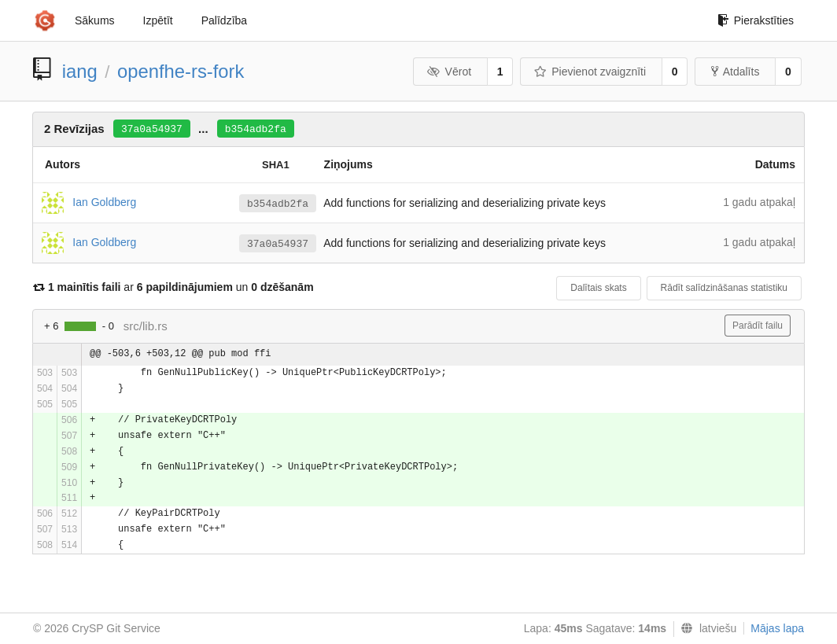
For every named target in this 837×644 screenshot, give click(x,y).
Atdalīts (736, 72)
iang (80, 71)
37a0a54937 (152, 129)
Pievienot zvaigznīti (590, 72)
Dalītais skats (598, 288)
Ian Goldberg (104, 202)
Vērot (449, 72)
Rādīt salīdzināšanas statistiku (724, 288)
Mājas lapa (777, 628)
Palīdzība (224, 20)
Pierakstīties (756, 20)
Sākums (95, 20)
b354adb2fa (256, 129)
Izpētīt (158, 20)
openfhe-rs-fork (181, 71)
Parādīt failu (758, 326)
